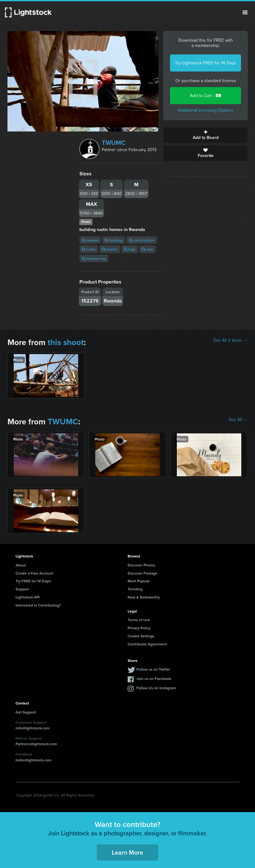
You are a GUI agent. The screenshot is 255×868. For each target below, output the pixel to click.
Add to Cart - (205, 96)
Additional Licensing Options (206, 110)
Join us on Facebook (154, 679)
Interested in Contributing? (38, 605)
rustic (89, 249)
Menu (245, 12)
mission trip (94, 259)
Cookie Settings (141, 636)
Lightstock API (28, 597)
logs (130, 249)
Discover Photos (142, 565)
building (114, 240)
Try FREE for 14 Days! (33, 581)
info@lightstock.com (33, 728)
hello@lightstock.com (33, 760)
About (21, 565)
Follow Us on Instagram (156, 688)
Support (22, 589)
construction (142, 240)
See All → (238, 420)
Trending (135, 589)
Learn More (127, 852)
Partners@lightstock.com (36, 744)
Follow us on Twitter (153, 669)
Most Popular (139, 581)
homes (110, 249)
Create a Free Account (34, 573)
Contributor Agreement (147, 644)
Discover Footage (143, 573)
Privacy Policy (139, 628)
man (147, 249)
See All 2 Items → (230, 340)
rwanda (90, 240)
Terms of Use (139, 620)
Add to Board (205, 135)
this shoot (66, 342)
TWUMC (114, 143)
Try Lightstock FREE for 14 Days (205, 63)
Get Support (26, 712)
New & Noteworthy (144, 597)
